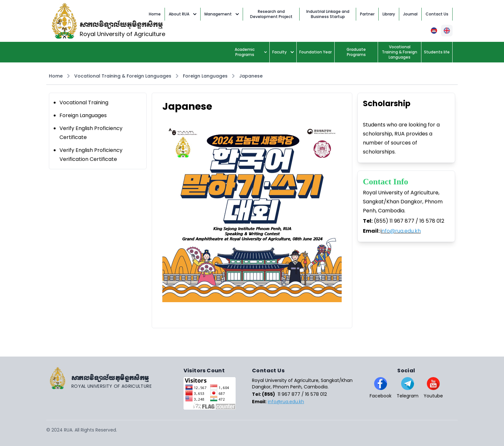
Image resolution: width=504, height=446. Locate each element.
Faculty (283, 52)
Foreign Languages (205, 76)
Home (56, 76)
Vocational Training (84, 102)
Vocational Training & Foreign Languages (123, 76)
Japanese (251, 76)
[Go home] (115, 378)
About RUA (183, 14)
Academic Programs (251, 52)
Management (222, 14)
